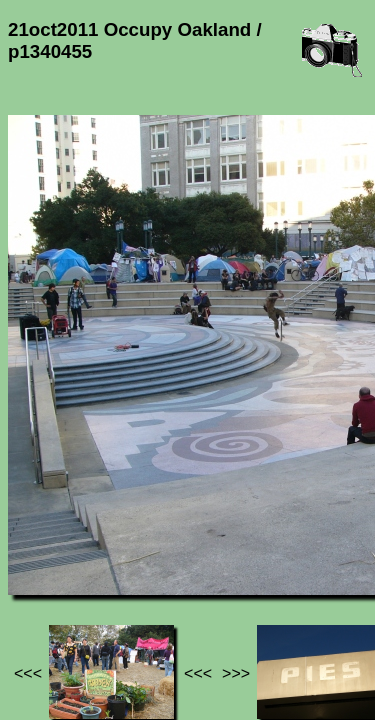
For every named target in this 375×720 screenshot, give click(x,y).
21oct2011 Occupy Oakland (120, 547)
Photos (119, 538)
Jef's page (44, 538)
